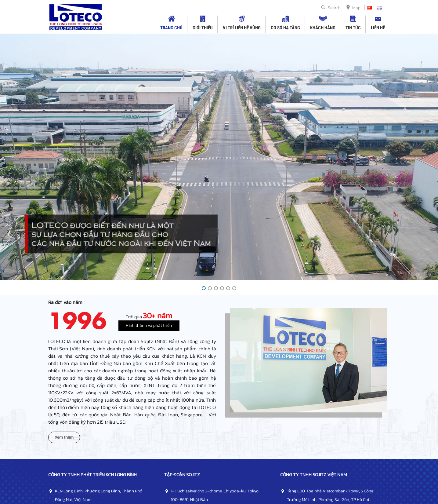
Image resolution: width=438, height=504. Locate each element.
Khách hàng (323, 28)
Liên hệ (378, 28)
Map (356, 8)
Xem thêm (64, 437)
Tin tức (353, 28)
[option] (219, 157)
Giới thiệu (203, 28)
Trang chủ (171, 28)
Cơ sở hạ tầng (285, 28)
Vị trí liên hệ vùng (242, 28)
